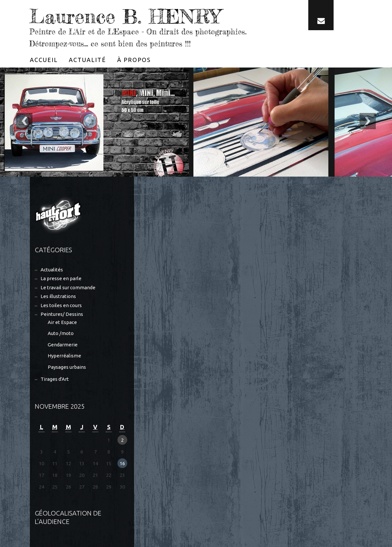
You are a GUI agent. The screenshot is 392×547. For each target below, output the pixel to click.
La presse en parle (61, 278)
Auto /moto (61, 333)
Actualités (52, 270)
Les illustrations (58, 296)
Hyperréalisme (64, 356)
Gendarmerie (63, 345)
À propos (134, 60)
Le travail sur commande (68, 287)
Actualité (87, 60)
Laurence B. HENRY (125, 16)
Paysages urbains (67, 367)
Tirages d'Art (55, 379)
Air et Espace (62, 322)
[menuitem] (44, 60)
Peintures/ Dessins (62, 314)
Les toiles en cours (61, 305)
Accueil (44, 60)
